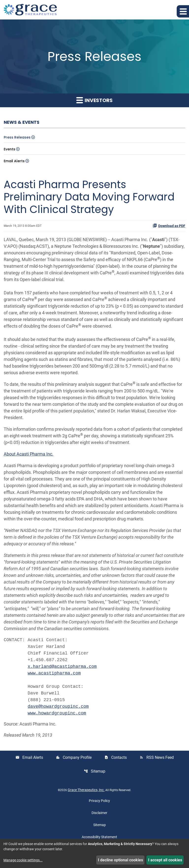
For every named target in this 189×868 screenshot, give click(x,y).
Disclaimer (99, 813)
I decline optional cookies (120, 860)
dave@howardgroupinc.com (58, 707)
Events (9, 149)
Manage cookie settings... (23, 860)
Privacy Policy (99, 801)
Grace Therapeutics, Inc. (86, 790)
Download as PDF (169, 226)
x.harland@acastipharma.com (62, 667)
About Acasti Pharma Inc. (29, 454)
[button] (183, 11)
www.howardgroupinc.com (57, 713)
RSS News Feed (157, 757)
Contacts (116, 757)
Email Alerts (14, 161)
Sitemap (95, 771)
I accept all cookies (165, 860)
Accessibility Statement (99, 837)
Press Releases (17, 137)
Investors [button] (94, 100)
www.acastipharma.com (54, 673)
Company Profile (74, 757)
